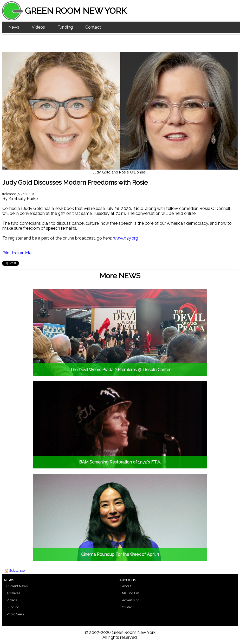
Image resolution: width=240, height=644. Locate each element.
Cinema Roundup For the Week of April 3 (120, 554)
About (127, 586)
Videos (38, 27)
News (14, 27)
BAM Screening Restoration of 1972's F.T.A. (120, 462)
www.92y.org (126, 238)
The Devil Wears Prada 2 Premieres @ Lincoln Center (120, 370)
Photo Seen (15, 614)
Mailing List (131, 593)
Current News (17, 586)
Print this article (17, 253)
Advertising (131, 600)
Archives (13, 593)
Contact (93, 27)
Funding (65, 27)
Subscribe (17, 571)
